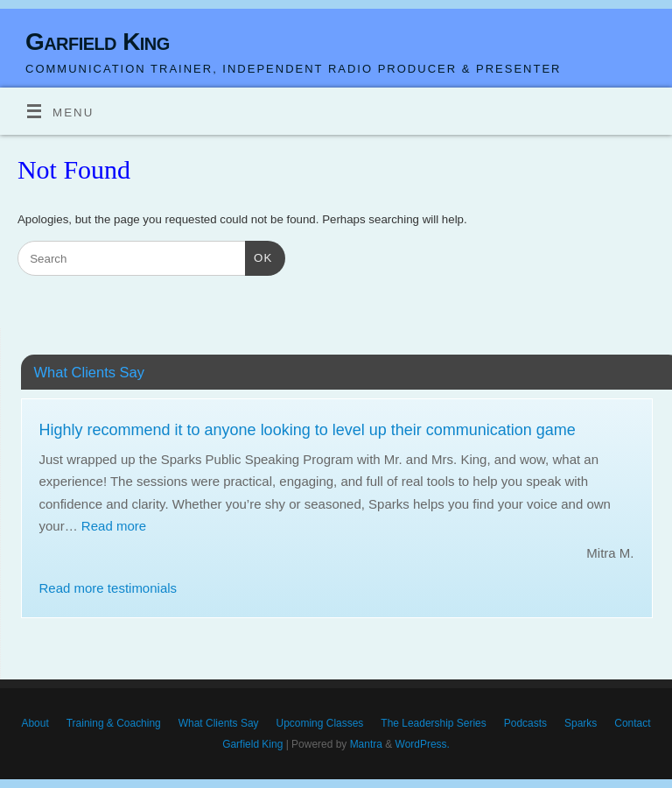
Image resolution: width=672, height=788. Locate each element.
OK (259, 256)
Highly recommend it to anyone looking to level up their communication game (308, 430)
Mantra (366, 744)
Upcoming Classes (320, 723)
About (35, 723)
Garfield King (98, 42)
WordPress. (423, 744)
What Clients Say (219, 723)
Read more (114, 526)
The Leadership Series (433, 723)
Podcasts (525, 723)
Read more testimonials (108, 588)
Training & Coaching (114, 723)
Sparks (581, 723)
